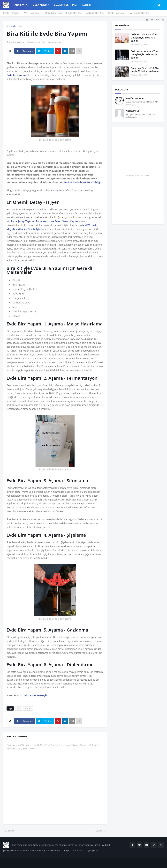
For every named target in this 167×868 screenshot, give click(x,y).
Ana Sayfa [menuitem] (21, 5)
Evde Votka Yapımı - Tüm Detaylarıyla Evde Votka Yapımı (145, 54)
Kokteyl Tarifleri (12, 13)
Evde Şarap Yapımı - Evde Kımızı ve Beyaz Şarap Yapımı (45, 221)
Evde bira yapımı (17, 75)
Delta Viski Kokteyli (35, 695)
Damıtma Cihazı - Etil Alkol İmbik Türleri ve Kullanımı (145, 70)
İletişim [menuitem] (86, 5)
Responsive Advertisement (138, 176)
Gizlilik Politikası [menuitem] (65, 5)
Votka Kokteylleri (95, 13)
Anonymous (133, 111)
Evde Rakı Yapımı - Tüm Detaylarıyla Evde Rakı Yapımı (144, 37)
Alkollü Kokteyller (140, 13)
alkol (20, 26)
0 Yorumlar (56, 42)
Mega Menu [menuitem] (40, 5)
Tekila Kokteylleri (117, 13)
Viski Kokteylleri (33, 13)
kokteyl (28, 708)
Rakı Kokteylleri (54, 13)
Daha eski (100, 831)
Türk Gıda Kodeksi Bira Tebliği (82, 182)
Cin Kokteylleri (74, 13)
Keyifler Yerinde (135, 98)
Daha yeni (10, 831)
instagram (57, 190)
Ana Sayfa (11, 26)
